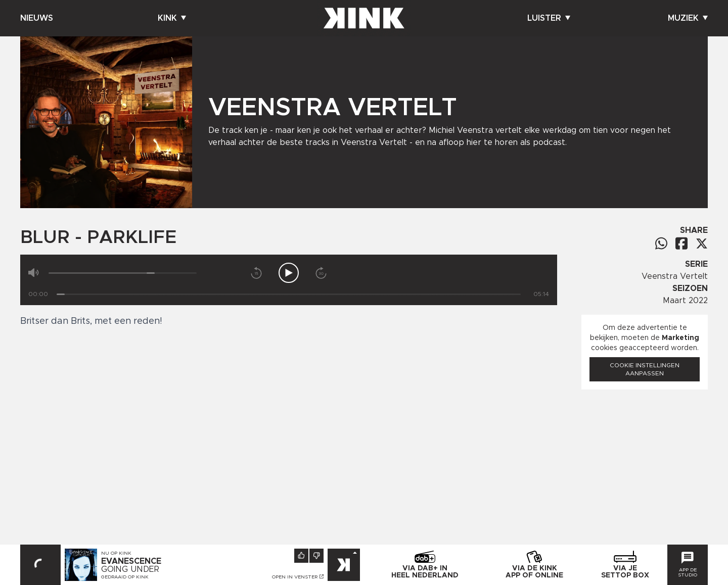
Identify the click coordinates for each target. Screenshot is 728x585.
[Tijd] (289, 294)
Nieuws (37, 18)
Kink (172, 18)
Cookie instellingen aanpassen (645, 369)
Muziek (688, 18)
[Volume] (123, 273)
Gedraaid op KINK (125, 577)
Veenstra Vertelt (675, 276)
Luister (549, 18)
